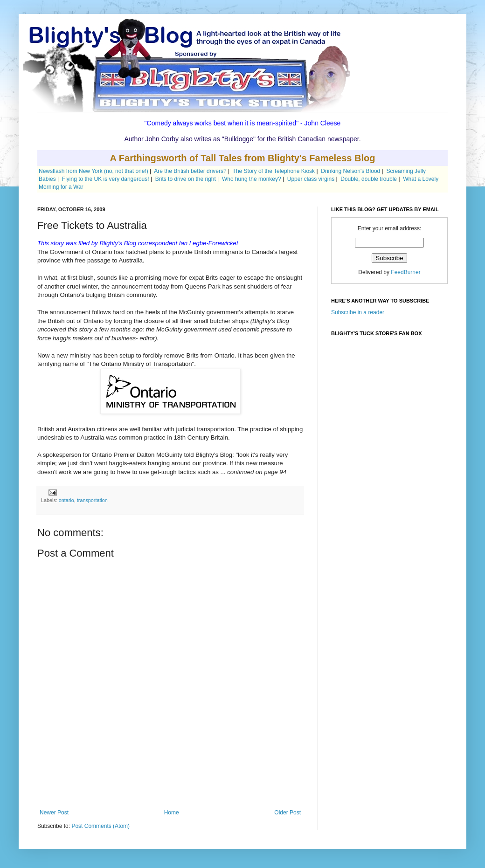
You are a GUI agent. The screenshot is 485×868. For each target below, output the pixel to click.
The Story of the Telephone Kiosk (274, 171)
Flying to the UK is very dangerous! (106, 179)
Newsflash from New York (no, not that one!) (94, 171)
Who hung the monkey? (252, 179)
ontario (66, 500)
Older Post (288, 813)
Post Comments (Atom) (100, 826)
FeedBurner (405, 272)
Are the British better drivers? (190, 171)
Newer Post (54, 813)
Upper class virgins (311, 179)
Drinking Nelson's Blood (350, 171)
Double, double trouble (369, 179)
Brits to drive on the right (186, 179)
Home (172, 813)
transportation (92, 500)
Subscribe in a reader (358, 312)
